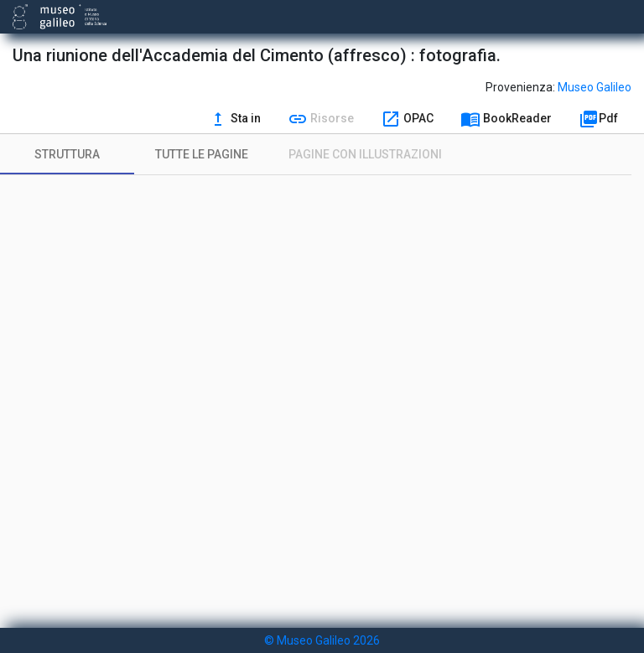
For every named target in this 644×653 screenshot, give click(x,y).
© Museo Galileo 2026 (322, 640)
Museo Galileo (595, 87)
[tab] (67, 154)
